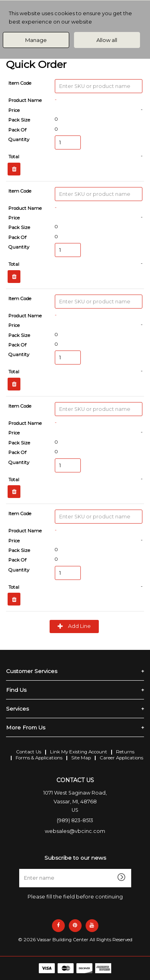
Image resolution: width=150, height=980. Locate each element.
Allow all (107, 40)
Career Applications (121, 758)
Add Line (74, 626)
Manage (36, 40)
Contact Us (29, 752)
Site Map (81, 758)
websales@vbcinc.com (75, 831)
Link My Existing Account (79, 752)
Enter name (77, 869)
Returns (125, 752)
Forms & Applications (39, 758)
